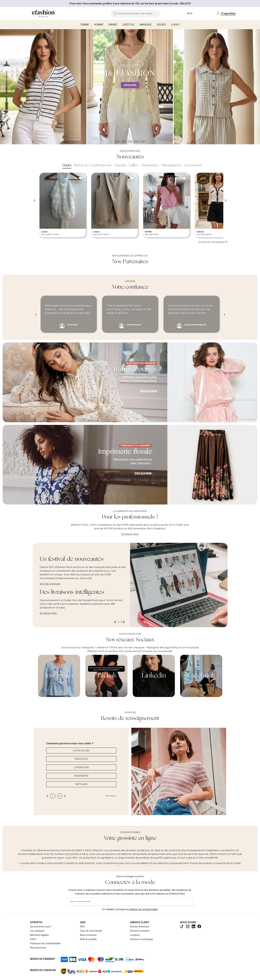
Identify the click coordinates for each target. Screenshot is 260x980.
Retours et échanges (142, 939)
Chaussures (149, 165)
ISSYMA (148, 232)
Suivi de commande (91, 931)
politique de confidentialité (143, 909)
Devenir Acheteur (140, 927)
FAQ (82, 927)
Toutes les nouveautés (213, 242)
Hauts (67, 165)
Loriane (44, 232)
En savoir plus (130, 534)
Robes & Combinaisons (93, 165)
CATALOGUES (81, 750)
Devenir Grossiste (140, 931)
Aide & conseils (88, 939)
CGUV (33, 939)
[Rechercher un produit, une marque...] (139, 14)
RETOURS (81, 784)
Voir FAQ (111, 796)
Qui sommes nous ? (41, 927)
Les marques (37, 931)
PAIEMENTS (81, 776)
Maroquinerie (171, 165)
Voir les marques (50, 584)
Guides (175, 25)
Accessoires (193, 165)
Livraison (135, 935)
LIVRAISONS (81, 767)
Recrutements (38, 948)
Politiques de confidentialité (45, 943)
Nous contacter (88, 935)
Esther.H (200, 232)
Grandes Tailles (126, 165)
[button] (116, 622)
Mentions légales (39, 935)
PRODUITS (81, 759)
